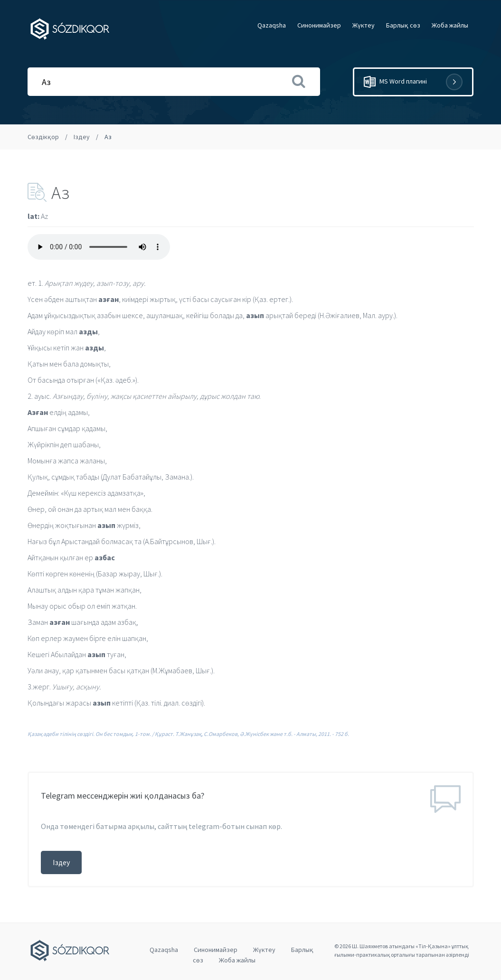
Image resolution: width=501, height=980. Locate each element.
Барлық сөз (403, 25)
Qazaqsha (272, 25)
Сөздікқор (43, 137)
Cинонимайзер (319, 25)
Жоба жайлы (450, 25)
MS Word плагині (413, 82)
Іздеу (82, 137)
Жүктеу (364, 25)
